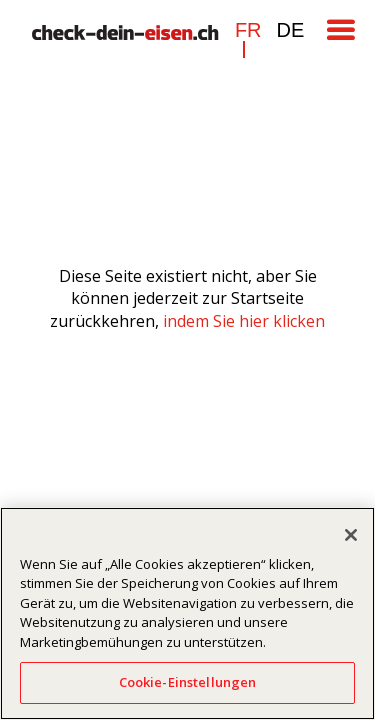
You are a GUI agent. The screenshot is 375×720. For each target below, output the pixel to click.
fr (248, 30)
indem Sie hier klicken (244, 321)
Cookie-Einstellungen (188, 682)
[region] (187, 613)
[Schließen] (351, 535)
